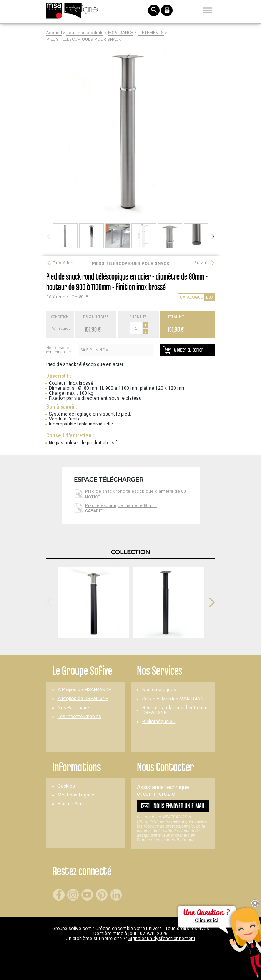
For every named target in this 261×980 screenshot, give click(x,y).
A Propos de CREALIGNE (83, 699)
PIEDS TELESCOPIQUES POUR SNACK (84, 40)
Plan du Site (70, 804)
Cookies (66, 786)
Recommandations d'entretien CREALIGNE (175, 710)
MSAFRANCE (121, 33)
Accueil (54, 33)
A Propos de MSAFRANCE (84, 690)
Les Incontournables (79, 717)
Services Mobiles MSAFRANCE (174, 699)
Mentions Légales (77, 795)
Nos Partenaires (75, 708)
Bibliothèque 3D (159, 722)
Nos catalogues (159, 690)
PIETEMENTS (151, 33)
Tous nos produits (85, 33)
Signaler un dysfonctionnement (162, 939)
